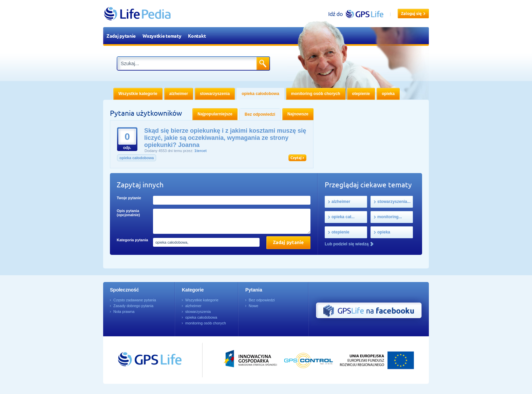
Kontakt (197, 36)
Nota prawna (124, 312)
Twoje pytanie (129, 198)
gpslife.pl (359, 14)
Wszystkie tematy (162, 36)
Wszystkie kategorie (202, 300)
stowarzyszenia (198, 312)
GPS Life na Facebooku (369, 311)
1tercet (201, 151)
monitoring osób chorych (206, 323)
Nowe (253, 306)
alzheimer (193, 306)
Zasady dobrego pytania (133, 306)
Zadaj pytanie (121, 36)
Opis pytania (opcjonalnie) (128, 213)
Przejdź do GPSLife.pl (137, 360)
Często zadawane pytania (135, 300)
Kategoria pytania (132, 240)
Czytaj (297, 158)
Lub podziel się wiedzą (347, 244)
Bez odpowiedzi (262, 300)
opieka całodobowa (137, 158)
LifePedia (138, 14)
